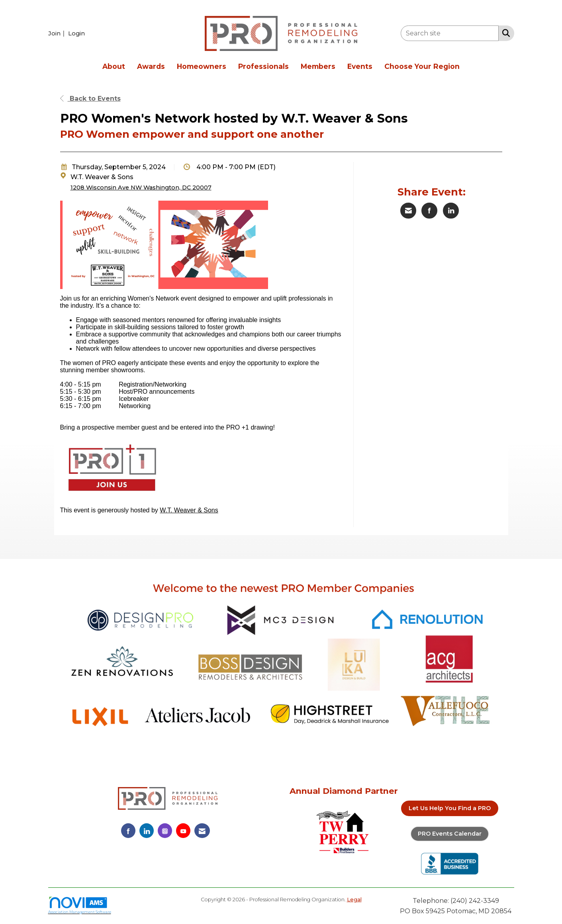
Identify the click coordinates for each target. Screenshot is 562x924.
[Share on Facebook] (429, 211)
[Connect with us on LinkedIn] (147, 831)
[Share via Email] (408, 211)
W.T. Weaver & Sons (189, 510)
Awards (151, 66)
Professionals (263, 66)
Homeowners (202, 66)
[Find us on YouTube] (183, 831)
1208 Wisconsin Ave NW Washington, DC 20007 (141, 188)
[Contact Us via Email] (202, 831)
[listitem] (57, 33)
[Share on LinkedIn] (451, 211)
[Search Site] (504, 33)
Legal (354, 900)
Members (318, 66)
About (114, 66)
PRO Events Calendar (450, 834)
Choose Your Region (422, 66)
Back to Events (90, 99)
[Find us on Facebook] (128, 831)
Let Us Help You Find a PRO (450, 808)
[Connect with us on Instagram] (165, 831)
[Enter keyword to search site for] (450, 33)
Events (360, 66)
